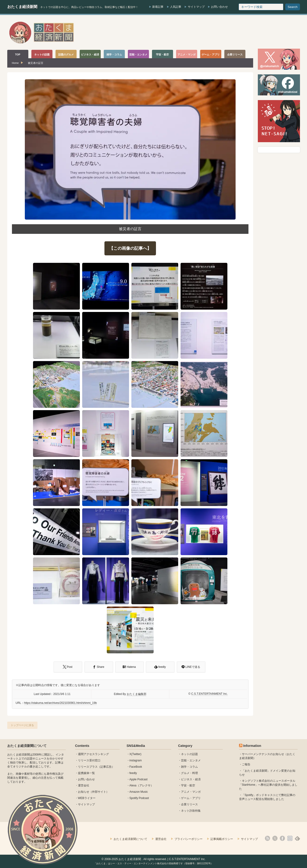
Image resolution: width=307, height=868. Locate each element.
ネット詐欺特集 (191, 811)
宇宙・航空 (188, 785)
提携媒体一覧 (86, 773)
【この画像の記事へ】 (130, 248)
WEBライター (87, 798)
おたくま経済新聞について (27, 746)
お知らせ (84, 792)
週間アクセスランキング (93, 754)
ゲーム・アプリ (191, 798)
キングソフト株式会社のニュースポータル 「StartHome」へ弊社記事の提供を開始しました (268, 785)
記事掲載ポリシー (222, 839)
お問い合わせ (219, 7)
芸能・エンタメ (191, 760)
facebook (282, 838)
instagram (136, 760)
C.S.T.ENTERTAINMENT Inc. (210, 694)
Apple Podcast (139, 779)
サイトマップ (196, 7)
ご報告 (246, 764)
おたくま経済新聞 (22, 7)
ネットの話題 (189, 754)
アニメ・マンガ (191, 792)
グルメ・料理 (189, 773)
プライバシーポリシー (189, 839)
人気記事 (176, 7)
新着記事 (158, 7)
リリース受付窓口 (89, 760)
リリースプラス (88, 767)
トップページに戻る (22, 725)
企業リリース (189, 804)
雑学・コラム (189, 767)
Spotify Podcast (139, 798)
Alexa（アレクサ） (141, 785)
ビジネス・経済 (191, 779)
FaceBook (136, 767)
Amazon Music (139, 792)
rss (267, 838)
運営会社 (84, 785)
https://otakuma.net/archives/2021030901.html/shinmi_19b (61, 703)
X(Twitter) (135, 754)
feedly (133, 773)
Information (252, 746)
